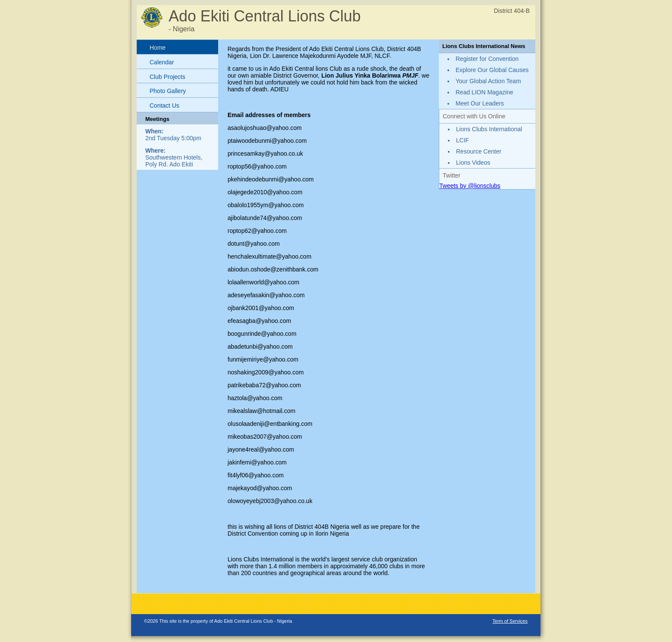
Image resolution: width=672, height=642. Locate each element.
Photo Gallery (168, 91)
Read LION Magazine (484, 92)
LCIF (462, 140)
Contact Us (164, 105)
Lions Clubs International (489, 129)
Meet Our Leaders (480, 103)
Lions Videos (473, 163)
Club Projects (167, 77)
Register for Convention (487, 59)
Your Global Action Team (488, 81)
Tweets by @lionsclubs (470, 186)
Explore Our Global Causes (492, 70)
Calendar (162, 62)
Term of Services (510, 621)
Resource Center (479, 151)
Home (157, 48)
